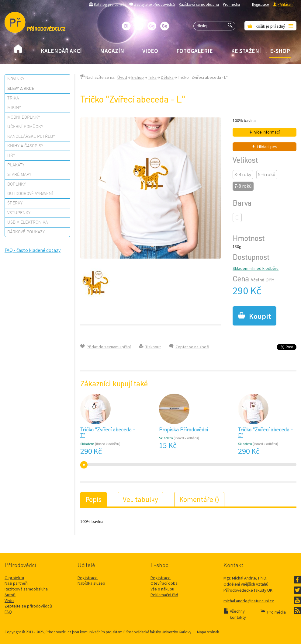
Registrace (260, 4)
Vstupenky (19, 213)
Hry (11, 155)
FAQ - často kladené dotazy (33, 250)
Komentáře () (199, 499)
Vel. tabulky (140, 499)
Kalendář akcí (61, 51)
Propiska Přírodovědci (183, 430)
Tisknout (153, 347)
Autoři (10, 595)
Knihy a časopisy (25, 146)
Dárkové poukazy (26, 232)
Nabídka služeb (91, 583)
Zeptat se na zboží (192, 347)
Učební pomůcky (25, 127)
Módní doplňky (24, 117)
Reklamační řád (164, 595)
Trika (13, 98)
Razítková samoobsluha (199, 4)
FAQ (8, 612)
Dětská (167, 77)
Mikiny (14, 108)
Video (150, 51)
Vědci (9, 600)
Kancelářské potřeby (31, 137)
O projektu (14, 578)
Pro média (231, 4)
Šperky (15, 203)
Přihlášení (285, 4)
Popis (93, 499)
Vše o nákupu (162, 589)
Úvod (122, 77)
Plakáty (16, 165)
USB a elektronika (28, 222)
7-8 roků (243, 186)
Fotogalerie (195, 51)
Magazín (112, 51)
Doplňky (17, 184)
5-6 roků (267, 174)
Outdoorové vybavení (30, 194)
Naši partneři (16, 583)
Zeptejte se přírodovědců (154, 4)
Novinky (16, 79)
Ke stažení (246, 51)
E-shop (280, 51)
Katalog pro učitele (110, 4)
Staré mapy (19, 175)
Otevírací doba (164, 583)
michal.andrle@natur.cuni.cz (249, 601)
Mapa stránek (208, 632)
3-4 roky (243, 174)
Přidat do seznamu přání (109, 347)
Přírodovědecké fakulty (142, 632)
